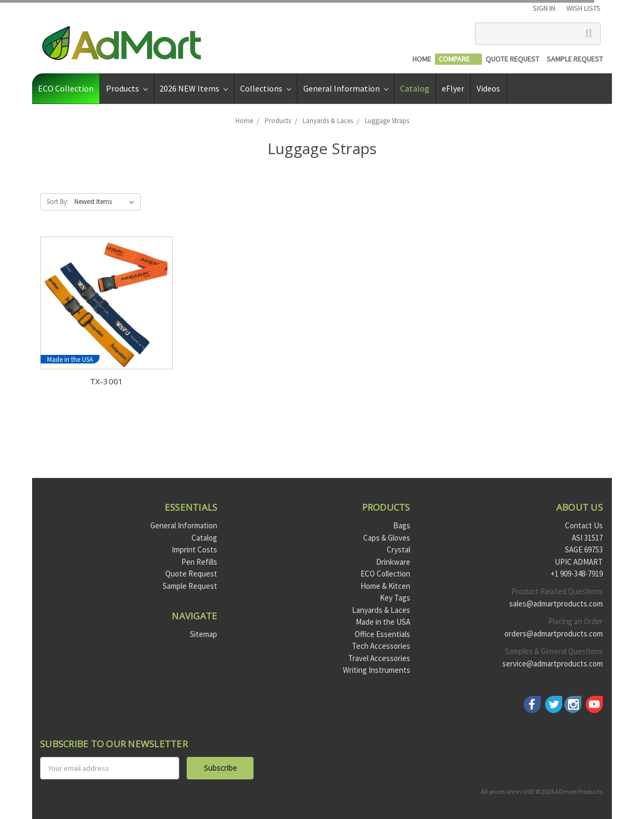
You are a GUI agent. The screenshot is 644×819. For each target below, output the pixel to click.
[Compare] (458, 59)
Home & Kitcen (385, 586)
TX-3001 (107, 381)
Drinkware (393, 562)
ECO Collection (66, 88)
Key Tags (395, 598)
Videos (488, 88)
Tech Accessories (381, 646)
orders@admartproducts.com (554, 634)
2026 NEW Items (194, 88)
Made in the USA (383, 622)
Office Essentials (382, 634)
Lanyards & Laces (381, 610)
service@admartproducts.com (553, 663)
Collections (266, 88)
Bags (402, 525)
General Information (346, 88)
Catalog (415, 88)
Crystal (398, 549)
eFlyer (453, 88)
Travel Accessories (379, 658)
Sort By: (57, 202)
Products (127, 88)
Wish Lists (584, 8)
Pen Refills (199, 562)
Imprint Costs (194, 549)
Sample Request (190, 586)
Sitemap (204, 634)
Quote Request (191, 574)
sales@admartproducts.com (556, 604)
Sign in (544, 8)
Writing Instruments (377, 670)
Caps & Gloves (387, 538)
